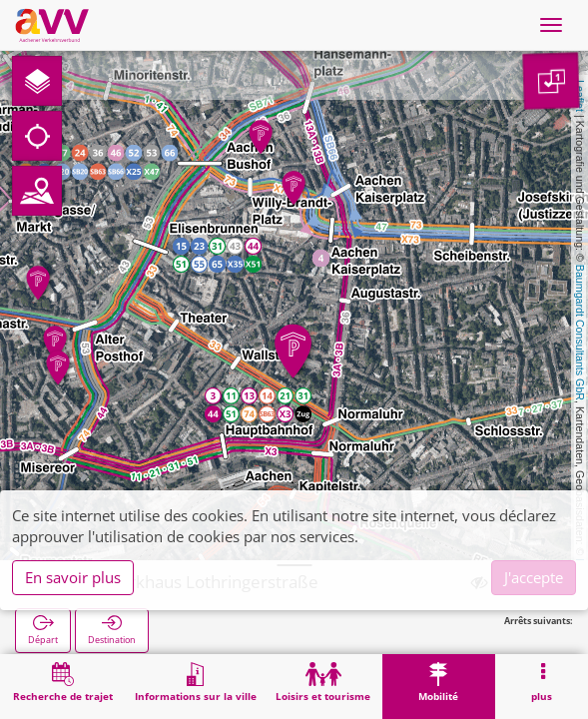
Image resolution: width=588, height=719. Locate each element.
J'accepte (534, 577)
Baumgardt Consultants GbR (580, 333)
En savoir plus (73, 577)
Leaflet (580, 96)
